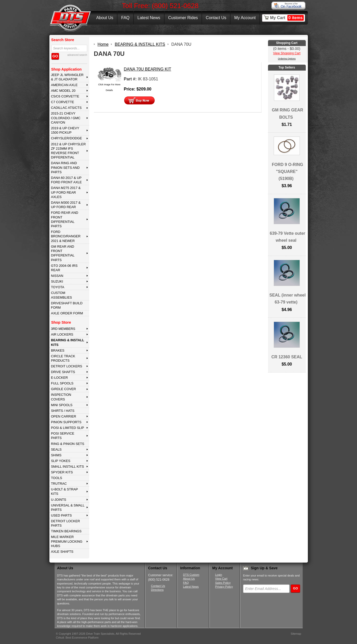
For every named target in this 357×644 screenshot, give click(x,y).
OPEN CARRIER (64, 416)
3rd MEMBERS (63, 329)
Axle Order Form (67, 313)
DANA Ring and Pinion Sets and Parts (65, 168)
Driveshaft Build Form (67, 305)
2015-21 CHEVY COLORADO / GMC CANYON (66, 118)
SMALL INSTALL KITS (68, 467)
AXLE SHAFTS (62, 552)
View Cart (221, 579)
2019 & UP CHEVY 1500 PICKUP (65, 130)
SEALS (56, 449)
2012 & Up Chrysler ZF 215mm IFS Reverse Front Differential (68, 151)
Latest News (149, 18)
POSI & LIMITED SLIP (68, 428)
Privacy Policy (224, 587)
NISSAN (57, 276)
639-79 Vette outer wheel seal (288, 237)
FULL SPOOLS (62, 383)
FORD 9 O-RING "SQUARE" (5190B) (288, 172)
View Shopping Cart (287, 53)
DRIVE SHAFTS (63, 372)
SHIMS (56, 455)
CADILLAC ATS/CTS (66, 108)
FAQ (125, 18)
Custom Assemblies (61, 295)
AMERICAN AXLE (64, 85)
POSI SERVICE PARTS (63, 436)
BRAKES (58, 350)
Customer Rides (183, 18)
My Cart (287, 18)
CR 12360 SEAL (287, 357)
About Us (105, 18)
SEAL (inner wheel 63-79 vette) (287, 299)
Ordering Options (287, 59)
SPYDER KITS (62, 472)
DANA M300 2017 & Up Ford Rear (66, 205)
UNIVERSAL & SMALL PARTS (68, 507)
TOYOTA (58, 287)
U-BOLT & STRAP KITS (64, 491)
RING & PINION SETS (68, 444)
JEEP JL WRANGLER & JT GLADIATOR (67, 77)
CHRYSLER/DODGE (66, 138)
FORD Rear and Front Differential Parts (65, 219)
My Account (245, 18)
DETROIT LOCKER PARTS (65, 523)
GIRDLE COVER (64, 389)
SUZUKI (57, 281)
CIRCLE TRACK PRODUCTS (63, 358)
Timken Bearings (66, 531)
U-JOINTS (59, 500)
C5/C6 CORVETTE (65, 96)
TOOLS (57, 478)
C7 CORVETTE (62, 102)
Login (219, 575)
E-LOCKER (59, 378)
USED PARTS (61, 515)
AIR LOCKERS (62, 334)
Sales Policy (223, 583)
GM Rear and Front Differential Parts (63, 253)
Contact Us (216, 18)
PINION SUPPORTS (66, 422)
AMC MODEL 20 (63, 91)
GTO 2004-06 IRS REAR (64, 268)
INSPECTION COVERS (61, 397)
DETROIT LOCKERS (67, 366)
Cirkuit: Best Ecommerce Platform (77, 638)
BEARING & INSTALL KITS (68, 342)
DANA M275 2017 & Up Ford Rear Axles (66, 192)
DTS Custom (191, 575)
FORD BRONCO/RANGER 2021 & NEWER (66, 236)
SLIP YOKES (61, 461)
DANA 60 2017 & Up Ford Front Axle (66, 180)
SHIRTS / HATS (63, 411)
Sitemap (296, 634)
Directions (157, 590)
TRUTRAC (59, 484)
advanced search (77, 55)
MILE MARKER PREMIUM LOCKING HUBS (67, 541)
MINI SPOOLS (62, 405)
